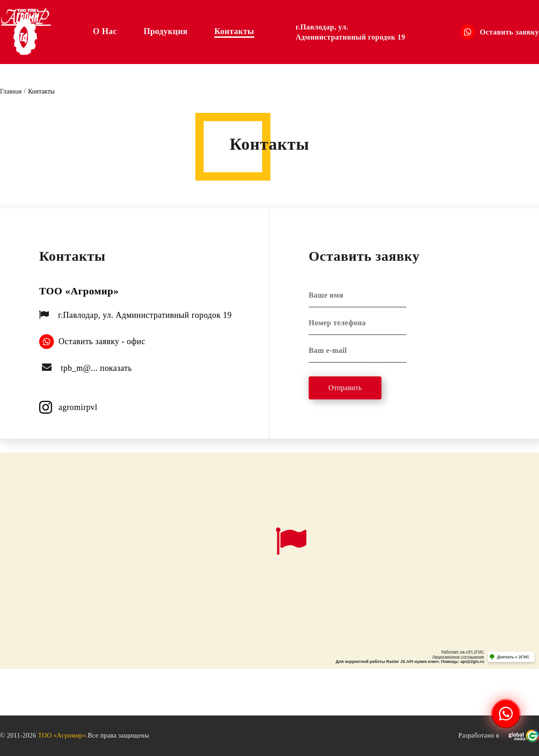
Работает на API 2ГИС (463, 652)
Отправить (345, 388)
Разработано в (499, 736)
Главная (11, 91)
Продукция (166, 31)
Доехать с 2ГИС (513, 657)
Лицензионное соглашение (458, 657)
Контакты (234, 31)
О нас (105, 31)
